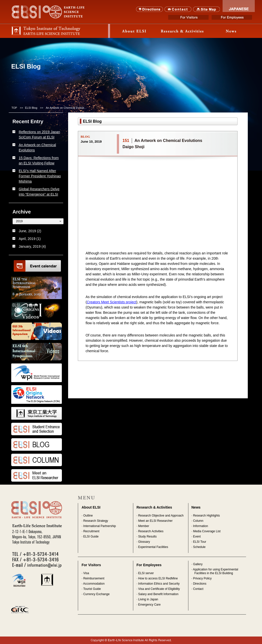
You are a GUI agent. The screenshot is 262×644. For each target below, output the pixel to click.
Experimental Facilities (153, 547)
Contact (178, 9)
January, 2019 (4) (32, 246)
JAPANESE (239, 6)
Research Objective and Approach (161, 516)
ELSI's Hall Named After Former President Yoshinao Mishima (40, 176)
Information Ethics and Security (159, 584)
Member (144, 526)
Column (198, 521)
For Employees (232, 17)
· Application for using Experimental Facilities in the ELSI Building (215, 571)
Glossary (144, 542)
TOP (14, 108)
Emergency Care (149, 605)
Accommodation (94, 584)
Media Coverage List (207, 531)
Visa (86, 573)
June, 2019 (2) (30, 231)
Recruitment (91, 531)
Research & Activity (183, 31)
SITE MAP (206, 9)
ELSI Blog (31, 108)
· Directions (199, 584)
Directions (150, 9)
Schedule (199, 547)
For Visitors (188, 17)
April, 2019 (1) (30, 239)
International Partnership (100, 526)
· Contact (197, 589)
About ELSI (134, 31)
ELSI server (146, 573)
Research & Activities (154, 507)
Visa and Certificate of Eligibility (159, 589)
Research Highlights (206, 516)
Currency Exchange (96, 594)
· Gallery (197, 564)
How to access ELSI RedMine (158, 578)
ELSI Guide (91, 537)
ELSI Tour (200, 542)
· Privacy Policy (201, 578)
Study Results (147, 537)
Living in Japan (148, 599)
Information (201, 526)
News (231, 31)
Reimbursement (94, 578)
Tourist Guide (92, 589)
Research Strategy (96, 521)
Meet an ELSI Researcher (155, 521)
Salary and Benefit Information (158, 594)
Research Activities (151, 531)
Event (197, 537)
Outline (88, 516)
